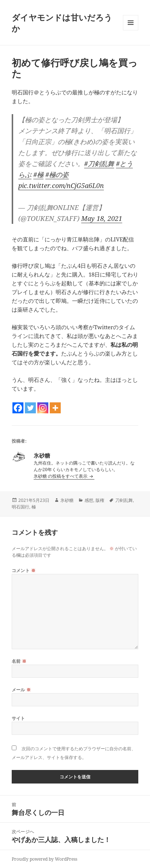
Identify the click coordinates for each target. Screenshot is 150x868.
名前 (19, 661)
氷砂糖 (67, 500)
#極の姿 (57, 174)
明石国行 (20, 507)
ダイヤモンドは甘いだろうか (62, 23)
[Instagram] (43, 408)
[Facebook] (18, 408)
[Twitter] (30, 408)
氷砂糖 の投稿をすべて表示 (61, 476)
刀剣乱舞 (124, 500)
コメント (24, 570)
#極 (38, 174)
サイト (18, 718)
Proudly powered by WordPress (44, 859)
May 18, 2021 (102, 218)
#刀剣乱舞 (99, 164)
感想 (89, 500)
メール (21, 690)
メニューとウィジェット (131, 30)
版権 (100, 500)
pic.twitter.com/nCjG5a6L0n (61, 185)
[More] (55, 408)
